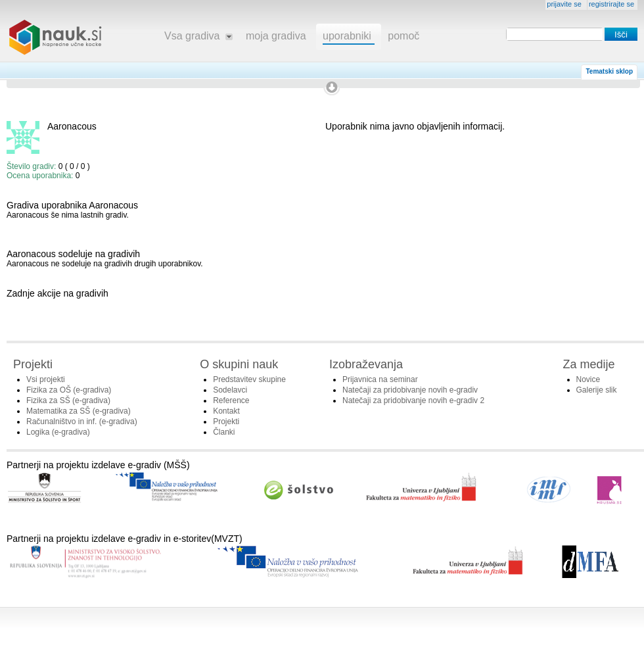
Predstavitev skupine (249, 379)
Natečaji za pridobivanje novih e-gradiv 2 (413, 400)
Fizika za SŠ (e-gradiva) (68, 400)
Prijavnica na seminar (380, 379)
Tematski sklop (609, 71)
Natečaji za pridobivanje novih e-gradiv (410, 390)
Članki (224, 432)
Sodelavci (230, 390)
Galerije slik (597, 390)
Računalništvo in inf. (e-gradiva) (82, 422)
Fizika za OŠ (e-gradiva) (69, 390)
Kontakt (226, 411)
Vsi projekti (46, 379)
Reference (231, 400)
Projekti (226, 422)
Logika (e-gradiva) (58, 432)
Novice (588, 379)
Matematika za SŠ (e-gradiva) (79, 411)
